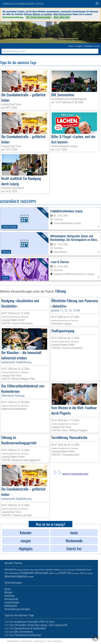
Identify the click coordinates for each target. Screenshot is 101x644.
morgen (79, 46)
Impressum (40, 641)
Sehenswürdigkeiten (16, 576)
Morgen (31, 577)
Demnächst (10, 569)
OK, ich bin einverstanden (39, 17)
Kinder (42, 570)
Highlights (49, 570)
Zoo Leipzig (88, 573)
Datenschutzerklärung (13, 17)
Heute (51, 573)
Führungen (71, 570)
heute (71, 46)
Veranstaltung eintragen (17, 609)
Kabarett (26, 570)
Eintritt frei (65, 573)
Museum (19, 570)
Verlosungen (41, 573)
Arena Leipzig (34, 570)
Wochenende (80, 570)
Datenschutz (26, 641)
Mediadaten (13, 641)
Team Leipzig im (55, 641)
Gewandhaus (14, 573)
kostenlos (9, 596)
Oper (82, 573)
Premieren (64, 570)
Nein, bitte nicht (62, 17)
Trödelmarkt (27, 573)
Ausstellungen (76, 573)
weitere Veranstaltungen (71, 474)
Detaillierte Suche (92, 46)
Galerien (57, 570)
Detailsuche (11, 606)
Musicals (56, 573)
